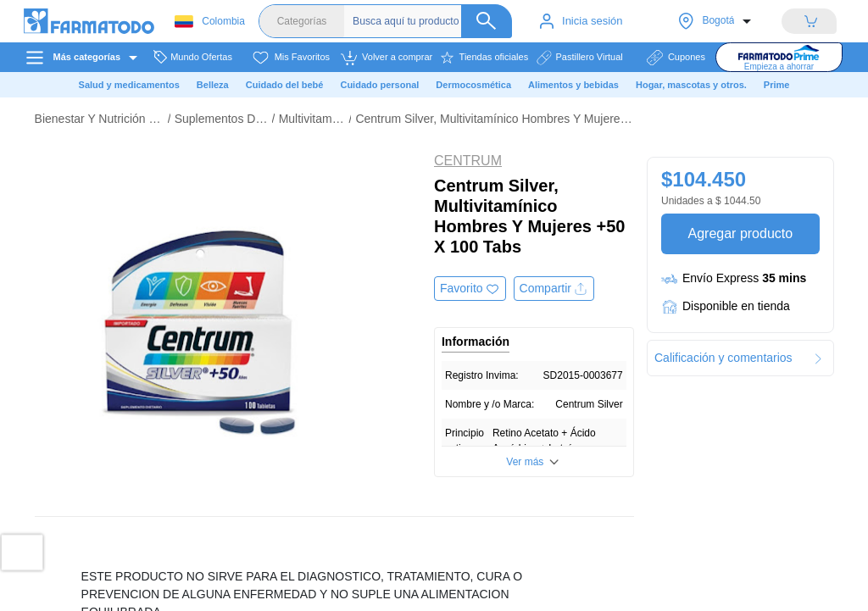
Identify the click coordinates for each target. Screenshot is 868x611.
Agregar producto (740, 233)
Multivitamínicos (312, 119)
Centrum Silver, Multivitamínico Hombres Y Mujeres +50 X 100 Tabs (494, 119)
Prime (777, 85)
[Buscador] (432, 21)
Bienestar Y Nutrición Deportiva (99, 119)
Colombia (210, 22)
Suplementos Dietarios (221, 119)
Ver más (525, 462)
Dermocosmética (473, 85)
